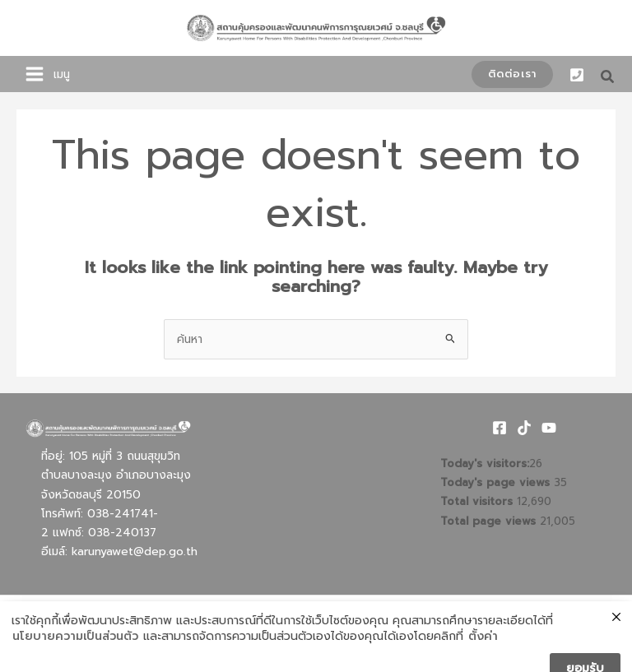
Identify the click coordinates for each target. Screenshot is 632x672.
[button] (512, 74)
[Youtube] (549, 428)
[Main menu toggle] (35, 74)
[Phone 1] (577, 75)
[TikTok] (524, 428)
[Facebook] (500, 428)
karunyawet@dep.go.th (135, 552)
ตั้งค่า (483, 659)
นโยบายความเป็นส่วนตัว (75, 659)
